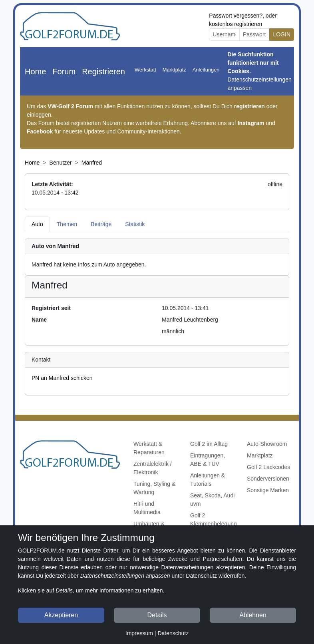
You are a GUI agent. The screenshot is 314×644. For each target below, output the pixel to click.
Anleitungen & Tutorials (208, 480)
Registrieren (103, 72)
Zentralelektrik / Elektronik (153, 468)
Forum (64, 72)
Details (157, 615)
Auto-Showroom (267, 444)
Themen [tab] (67, 224)
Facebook (40, 131)
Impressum (139, 633)
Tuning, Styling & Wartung (154, 488)
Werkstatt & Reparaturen (149, 448)
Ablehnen (253, 615)
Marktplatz (174, 70)
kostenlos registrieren (235, 24)
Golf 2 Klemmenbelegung (214, 520)
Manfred (92, 163)
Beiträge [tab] (101, 224)
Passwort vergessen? (236, 16)
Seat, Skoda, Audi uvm (212, 500)
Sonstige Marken (268, 490)
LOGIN (282, 34)
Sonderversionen (268, 479)
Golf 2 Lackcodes (268, 467)
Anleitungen (206, 70)
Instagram (251, 123)
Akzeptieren (61, 615)
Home (35, 72)
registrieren (249, 106)
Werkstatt (145, 70)
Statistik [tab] (135, 224)
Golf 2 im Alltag (209, 444)
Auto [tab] (37, 224)
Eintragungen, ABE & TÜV (208, 460)
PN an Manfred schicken (62, 378)
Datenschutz (173, 633)
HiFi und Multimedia (147, 508)
